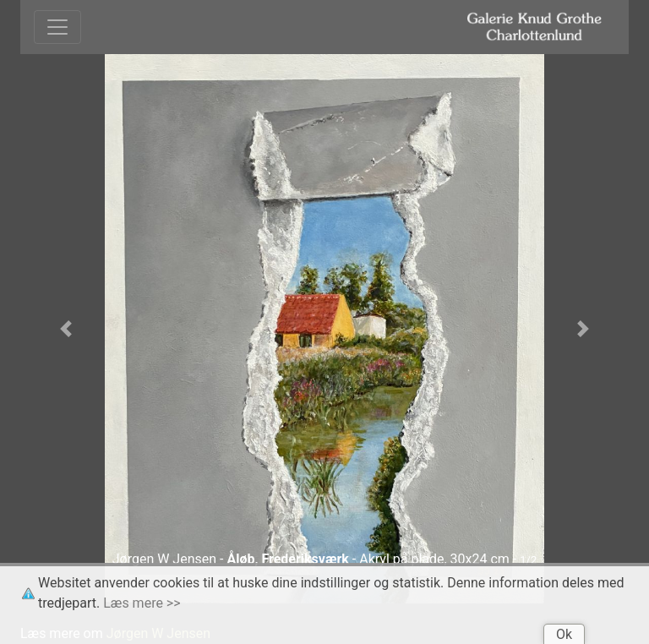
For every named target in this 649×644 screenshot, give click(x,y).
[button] (66, 329)
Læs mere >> (142, 603)
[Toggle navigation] (57, 27)
